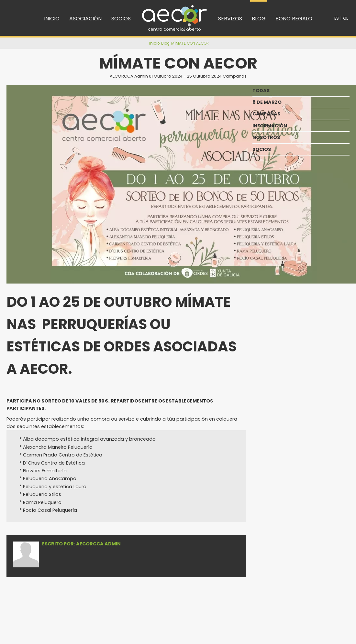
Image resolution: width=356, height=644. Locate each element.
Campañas (235, 76)
